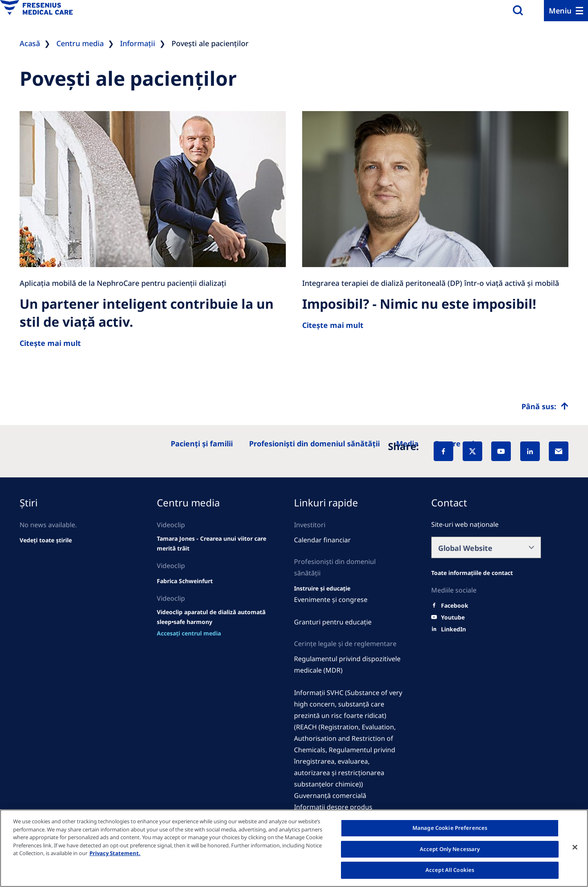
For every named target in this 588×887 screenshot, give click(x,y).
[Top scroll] (545, 406)
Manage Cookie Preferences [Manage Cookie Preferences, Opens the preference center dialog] (450, 828)
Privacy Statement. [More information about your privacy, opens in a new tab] (115, 853)
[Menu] (566, 11)
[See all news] (46, 540)
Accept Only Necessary (450, 849)
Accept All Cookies (450, 870)
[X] (472, 451)
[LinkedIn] (530, 451)
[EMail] (559, 451)
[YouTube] (501, 451)
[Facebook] (443, 451)
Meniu (560, 11)
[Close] (575, 847)
